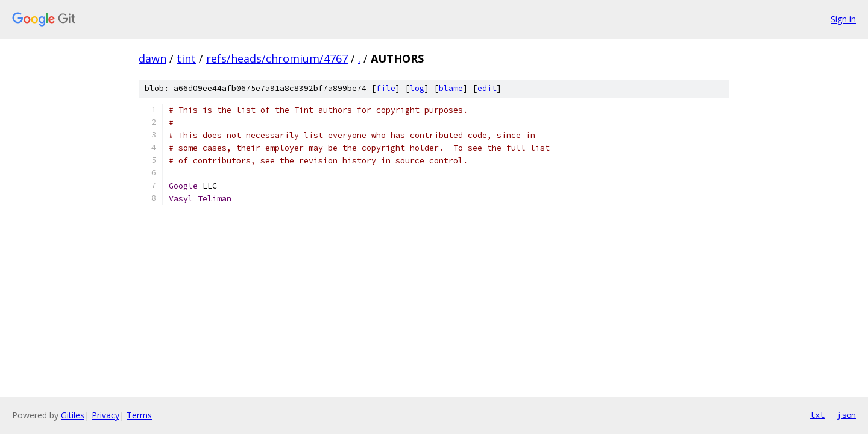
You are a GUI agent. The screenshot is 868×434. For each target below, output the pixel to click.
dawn (153, 58)
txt (817, 415)
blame (451, 88)
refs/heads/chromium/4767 (277, 58)
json (846, 415)
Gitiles (73, 415)
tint (186, 58)
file (386, 88)
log (417, 88)
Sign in (843, 19)
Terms (139, 415)
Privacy (105, 415)
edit (487, 88)
